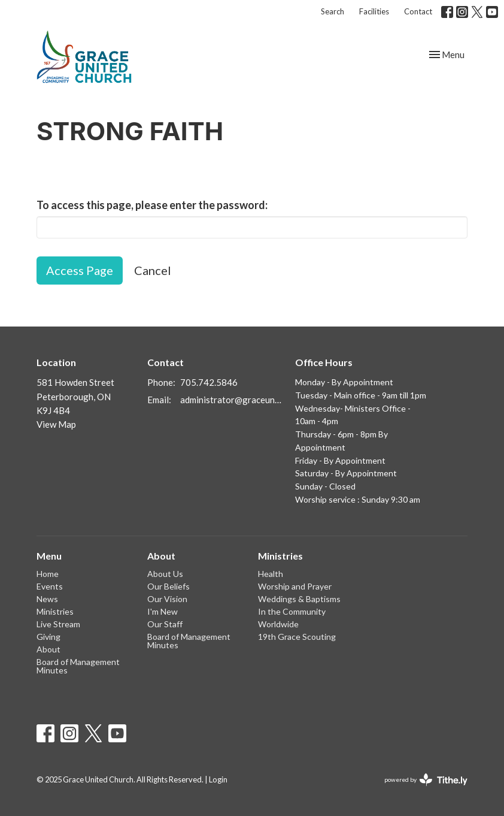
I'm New (163, 611)
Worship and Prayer (295, 586)
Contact (418, 11)
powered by (426, 780)
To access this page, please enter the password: (152, 205)
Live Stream (58, 624)
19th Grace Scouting (297, 637)
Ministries (55, 611)
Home (48, 574)
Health (271, 574)
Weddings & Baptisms (299, 599)
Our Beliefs (168, 586)
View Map (56, 424)
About (48, 649)
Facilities (374, 11)
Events (50, 586)
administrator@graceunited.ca (232, 400)
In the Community (292, 611)
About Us (165, 574)
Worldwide (278, 624)
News (47, 599)
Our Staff (165, 624)
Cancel (153, 270)
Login (218, 779)
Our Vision (167, 599)
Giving (48, 637)
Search (333, 11)
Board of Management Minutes (78, 666)
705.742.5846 (209, 382)
